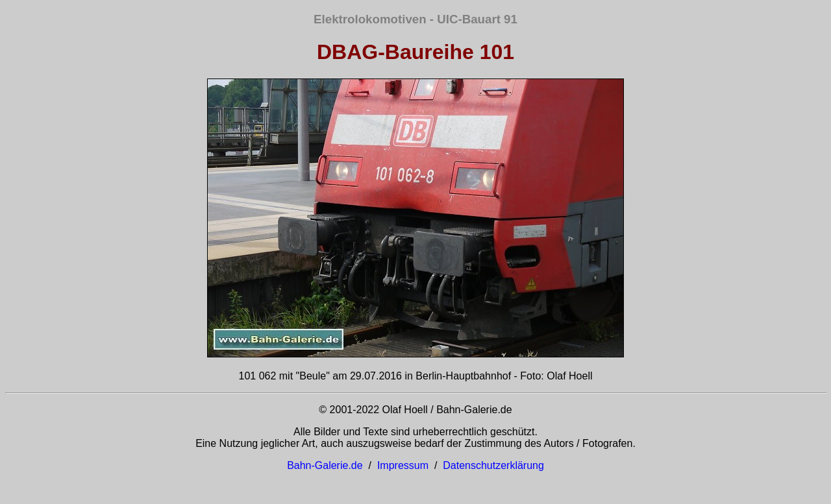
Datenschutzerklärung (493, 465)
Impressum (403, 465)
